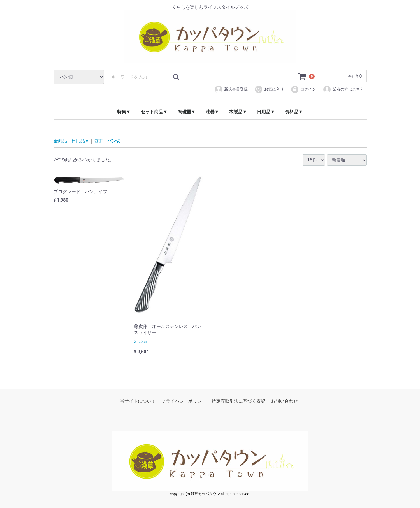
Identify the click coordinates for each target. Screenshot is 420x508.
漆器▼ (212, 112)
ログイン (303, 89)
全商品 (60, 141)
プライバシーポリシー (184, 401)
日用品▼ (266, 112)
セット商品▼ (154, 112)
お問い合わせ (284, 401)
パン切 (114, 141)
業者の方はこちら (343, 89)
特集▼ (124, 112)
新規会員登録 (231, 89)
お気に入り (269, 89)
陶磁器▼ (187, 112)
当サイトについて (138, 401)
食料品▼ (294, 112)
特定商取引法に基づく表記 (238, 401)
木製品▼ (238, 112)
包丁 (98, 141)
